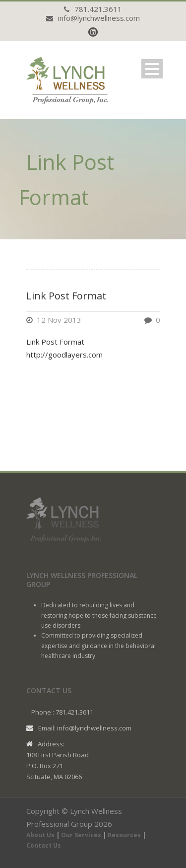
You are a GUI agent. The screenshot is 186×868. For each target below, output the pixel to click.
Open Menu (152, 69)
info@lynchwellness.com (99, 18)
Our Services (81, 835)
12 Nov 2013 (59, 320)
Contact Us (44, 845)
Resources (124, 835)
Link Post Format (66, 296)
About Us (40, 835)
